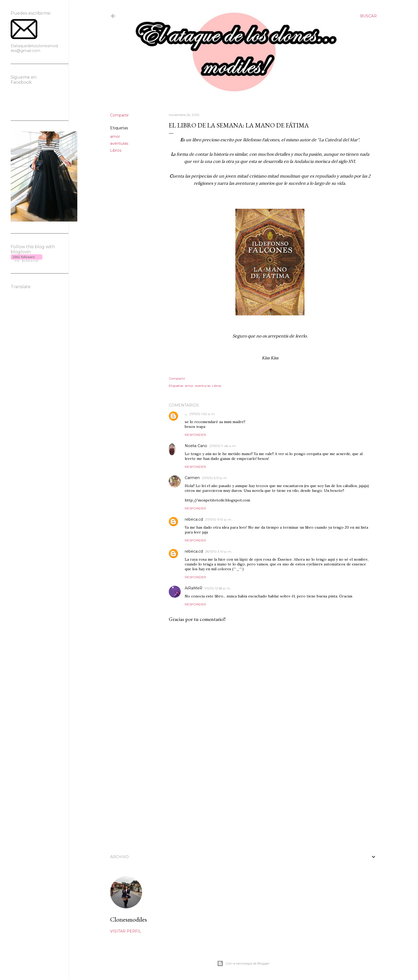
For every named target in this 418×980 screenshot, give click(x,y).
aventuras (119, 143)
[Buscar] (368, 16)
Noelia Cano (196, 446)
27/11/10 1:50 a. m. (202, 414)
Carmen (192, 478)
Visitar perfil (126, 931)
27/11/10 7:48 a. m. (223, 446)
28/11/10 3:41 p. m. (218, 551)
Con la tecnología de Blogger (243, 963)
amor (115, 136)
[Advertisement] (270, 800)
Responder (195, 435)
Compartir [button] (119, 115)
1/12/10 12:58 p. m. (218, 588)
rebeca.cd (194, 519)
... (186, 414)
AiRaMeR (194, 588)
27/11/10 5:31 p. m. (215, 478)
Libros (116, 150)
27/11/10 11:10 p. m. (218, 519)
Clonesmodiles (128, 919)
